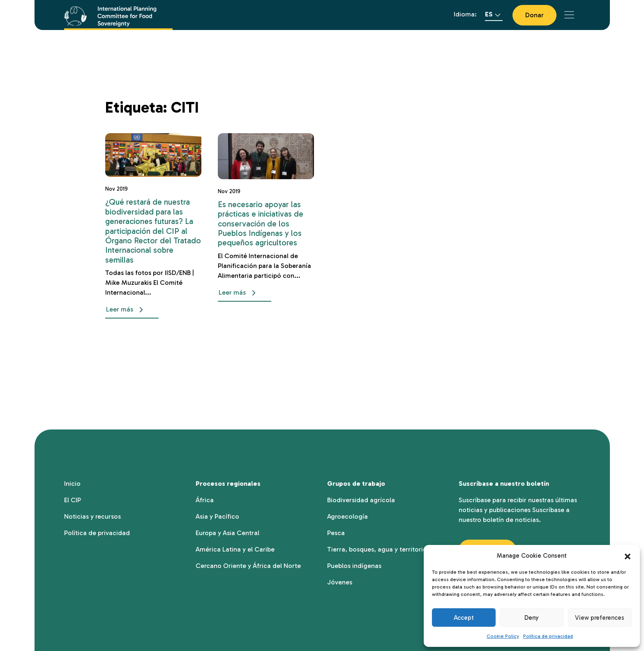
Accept (464, 618)
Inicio (72, 484)
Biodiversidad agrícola (361, 500)
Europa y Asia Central (227, 533)
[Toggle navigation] (569, 15)
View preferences (600, 618)
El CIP (73, 500)
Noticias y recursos (92, 516)
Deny (532, 618)
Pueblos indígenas (354, 566)
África (205, 500)
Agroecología (347, 516)
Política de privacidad (548, 636)
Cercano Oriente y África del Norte (248, 566)
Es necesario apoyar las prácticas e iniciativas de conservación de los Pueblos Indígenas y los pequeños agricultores (261, 224)
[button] (628, 556)
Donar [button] (534, 15)
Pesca (336, 533)
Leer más (126, 310)
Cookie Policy (503, 636)
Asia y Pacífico (217, 516)
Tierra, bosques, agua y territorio (377, 549)
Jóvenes (340, 582)
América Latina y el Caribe (235, 549)
